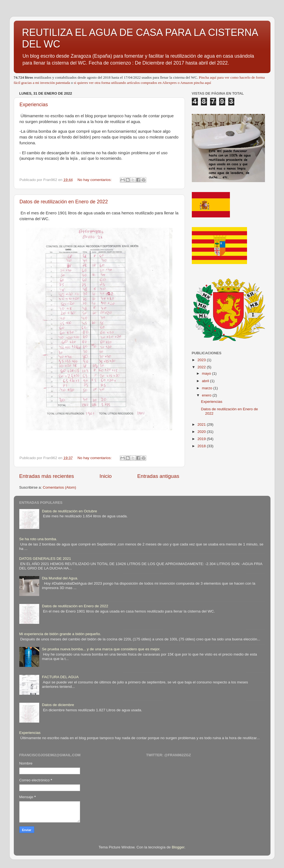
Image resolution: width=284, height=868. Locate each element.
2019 (202, 439)
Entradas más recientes (47, 476)
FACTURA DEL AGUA (60, 677)
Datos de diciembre (58, 705)
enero (207, 395)
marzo (208, 388)
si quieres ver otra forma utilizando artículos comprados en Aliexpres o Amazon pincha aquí (142, 83)
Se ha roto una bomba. (38, 539)
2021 (202, 424)
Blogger (178, 847)
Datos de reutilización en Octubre (70, 511)
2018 (202, 446)
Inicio (106, 476)
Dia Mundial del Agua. (60, 578)
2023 (202, 360)
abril (206, 381)
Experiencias (34, 105)
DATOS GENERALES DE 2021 (45, 559)
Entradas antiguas (158, 476)
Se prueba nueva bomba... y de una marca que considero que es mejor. (101, 649)
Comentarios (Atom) (59, 487)
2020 (202, 432)
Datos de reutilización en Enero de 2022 (64, 202)
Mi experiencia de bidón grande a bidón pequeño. (60, 634)
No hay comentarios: (95, 180)
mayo (207, 373)
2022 (202, 367)
